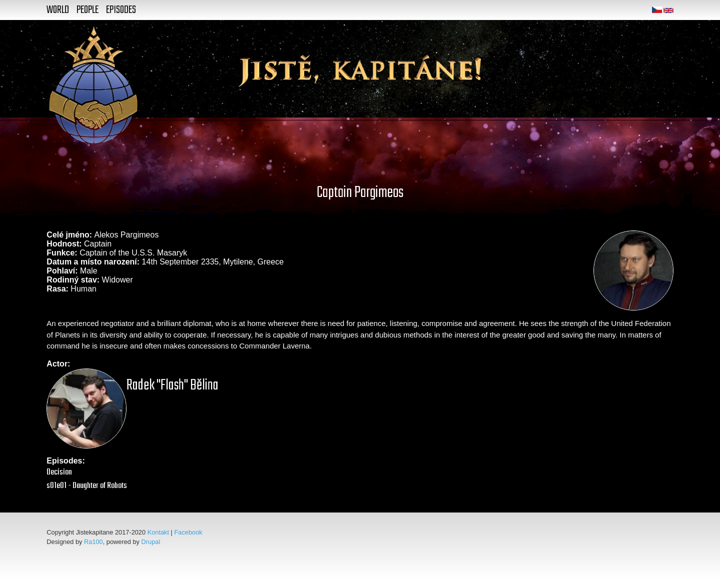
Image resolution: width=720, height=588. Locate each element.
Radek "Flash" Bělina (172, 385)
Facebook (188, 532)
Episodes (121, 10)
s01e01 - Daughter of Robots (87, 486)
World (58, 10)
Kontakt (158, 532)
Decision (59, 472)
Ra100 (93, 542)
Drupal (151, 542)
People (87, 10)
